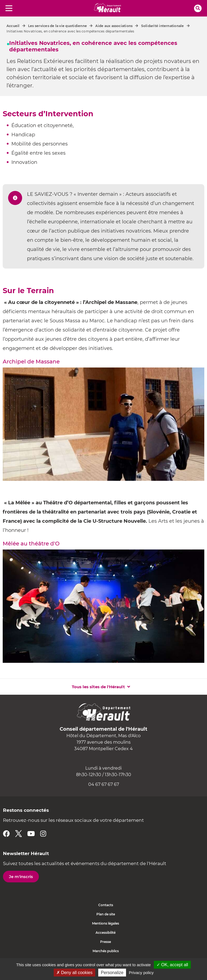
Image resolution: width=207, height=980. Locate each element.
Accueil (13, 26)
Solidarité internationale (163, 26)
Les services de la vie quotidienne (57, 26)
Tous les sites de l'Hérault (98, 687)
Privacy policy (141, 973)
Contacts (106, 905)
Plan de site (106, 914)
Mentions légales (106, 923)
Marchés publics (106, 951)
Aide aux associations (114, 26)
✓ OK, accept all (172, 965)
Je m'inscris (21, 877)
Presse (106, 942)
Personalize (112, 973)
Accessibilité (106, 933)
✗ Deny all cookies (74, 973)
